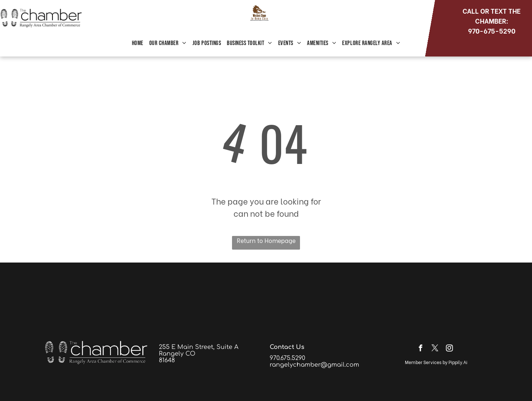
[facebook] (420, 349)
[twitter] (435, 349)
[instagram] (449, 349)
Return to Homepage (266, 240)
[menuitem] (138, 44)
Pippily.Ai (458, 362)
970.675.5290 (287, 358)
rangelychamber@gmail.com (314, 365)
